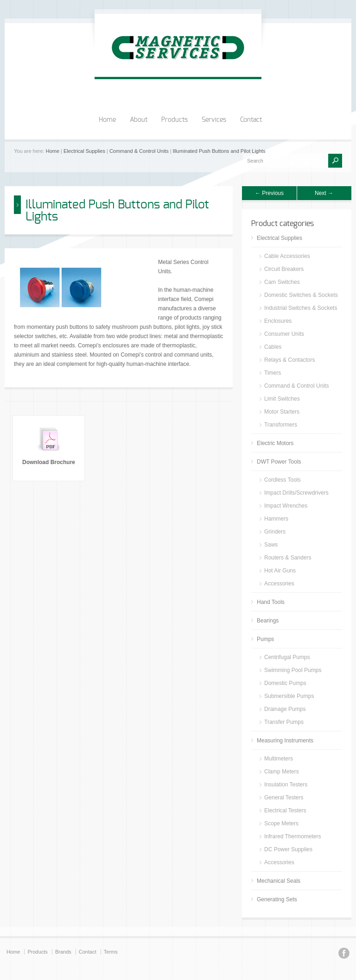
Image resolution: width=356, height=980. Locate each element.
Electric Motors (275, 443)
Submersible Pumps (289, 696)
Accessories (279, 584)
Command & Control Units (139, 151)
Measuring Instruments (285, 741)
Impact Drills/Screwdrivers (296, 493)
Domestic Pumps (285, 683)
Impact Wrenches (286, 506)
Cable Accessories (287, 256)
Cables (273, 347)
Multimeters (279, 759)
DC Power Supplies (288, 849)
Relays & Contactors (289, 360)
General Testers (284, 798)
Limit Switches (282, 399)
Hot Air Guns (280, 571)
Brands (63, 952)
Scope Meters (281, 823)
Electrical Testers (285, 810)
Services (214, 120)
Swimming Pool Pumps (293, 670)
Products (175, 120)
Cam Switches (282, 282)
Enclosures (278, 321)
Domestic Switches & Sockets (301, 295)
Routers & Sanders (288, 558)
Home (107, 120)
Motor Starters (282, 412)
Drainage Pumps (285, 709)
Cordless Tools (282, 480)
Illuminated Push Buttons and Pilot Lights (219, 151)
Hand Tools (271, 602)
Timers (273, 373)
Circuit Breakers (284, 269)
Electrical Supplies (84, 151)
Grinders (275, 532)
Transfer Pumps (284, 722)
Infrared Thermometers (293, 836)
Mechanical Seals (279, 881)
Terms (111, 952)
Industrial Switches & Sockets (301, 308)
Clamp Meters (282, 772)
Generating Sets (277, 899)
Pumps (265, 639)
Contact (251, 120)
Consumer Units (284, 334)
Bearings (268, 621)
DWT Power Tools (279, 462)
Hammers (276, 519)
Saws (271, 545)
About (139, 120)
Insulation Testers (286, 785)
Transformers (281, 425)
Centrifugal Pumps (287, 657)
